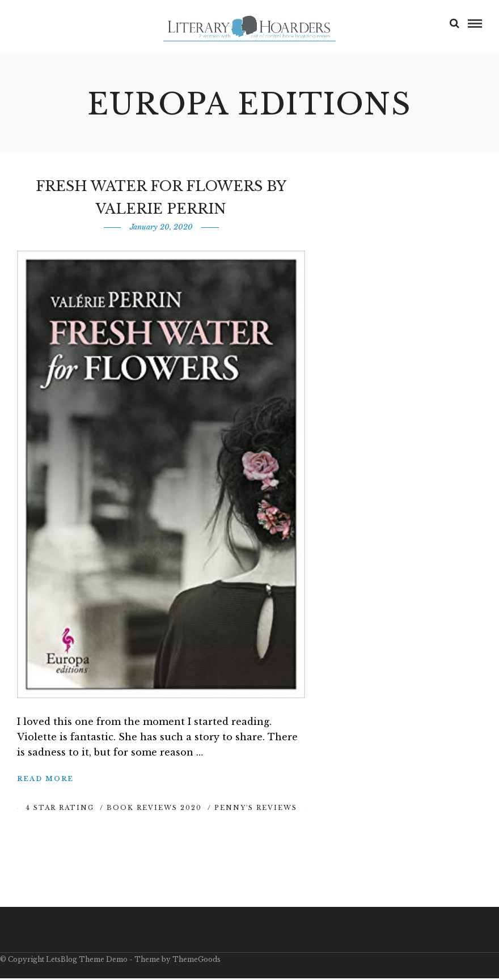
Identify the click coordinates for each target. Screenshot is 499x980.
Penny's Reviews (256, 809)
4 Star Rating (60, 809)
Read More (45, 780)
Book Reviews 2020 (154, 809)
